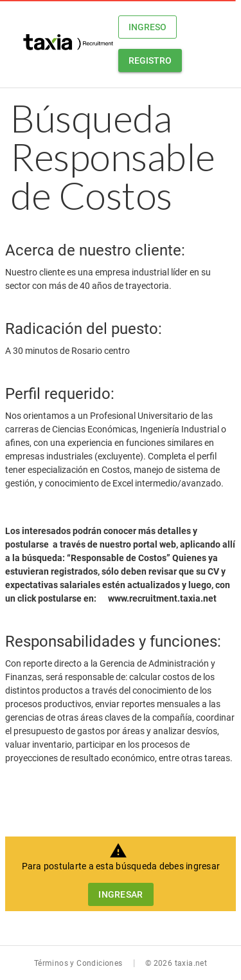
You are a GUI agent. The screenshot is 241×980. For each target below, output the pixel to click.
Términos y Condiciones (78, 963)
